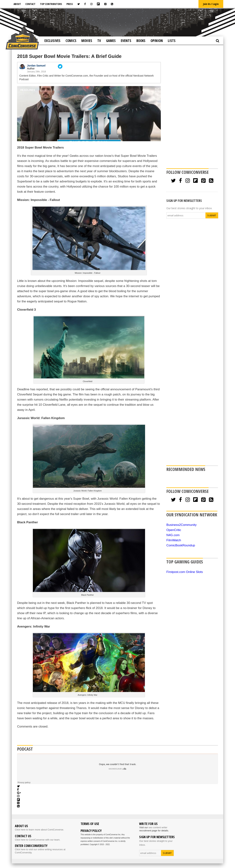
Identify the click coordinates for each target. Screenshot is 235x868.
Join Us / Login (211, 4)
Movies (87, 41)
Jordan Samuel (36, 66)
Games (111, 41)
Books (141, 41)
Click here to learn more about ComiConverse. (39, 830)
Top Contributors (51, 4)
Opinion (157, 41)
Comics (71, 41)
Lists (172, 41)
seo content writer (158, 827)
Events (126, 41)
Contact (30, 4)
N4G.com (173, 535)
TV (99, 41)
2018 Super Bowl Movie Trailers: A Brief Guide (69, 56)
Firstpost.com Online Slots (185, 572)
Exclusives (52, 41)
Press (70, 4)
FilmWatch (174, 540)
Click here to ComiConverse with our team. (38, 840)
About (17, 4)
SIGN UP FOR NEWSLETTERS (184, 201)
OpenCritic (174, 530)
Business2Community (181, 525)
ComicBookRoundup (181, 545)
